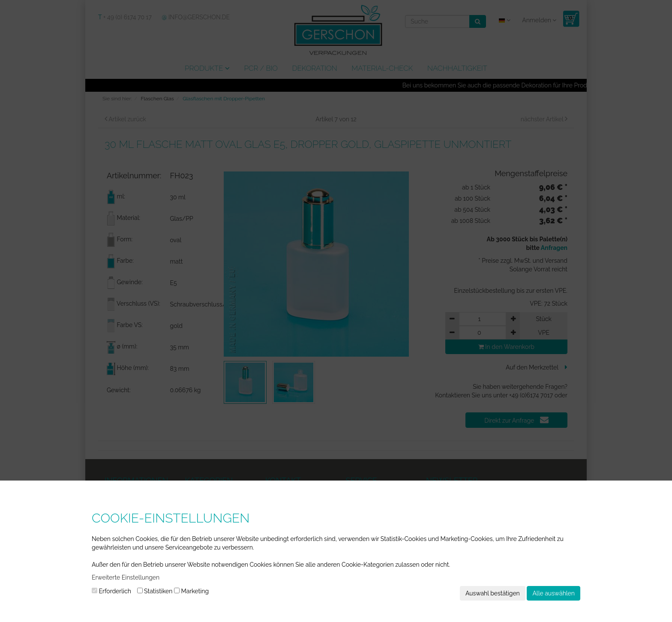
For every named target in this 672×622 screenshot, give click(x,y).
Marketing (191, 591)
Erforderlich (111, 591)
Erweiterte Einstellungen (126, 577)
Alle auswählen (553, 593)
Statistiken (155, 591)
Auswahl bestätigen (493, 593)
